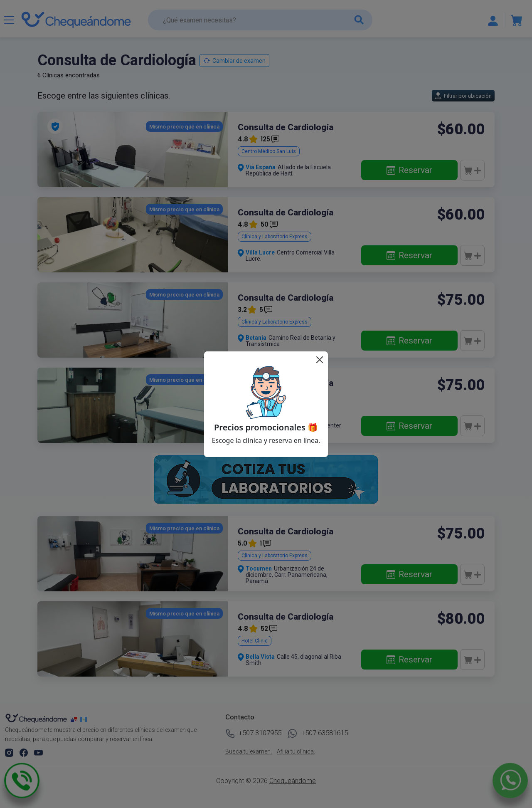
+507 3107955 (253, 734)
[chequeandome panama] (75, 719)
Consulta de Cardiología (286, 127)
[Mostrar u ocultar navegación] (9, 20)
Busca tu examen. (249, 751)
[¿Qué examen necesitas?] (260, 20)
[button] (10, 752)
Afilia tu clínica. (296, 751)
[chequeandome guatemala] (84, 719)
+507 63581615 (318, 734)
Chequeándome (293, 781)
